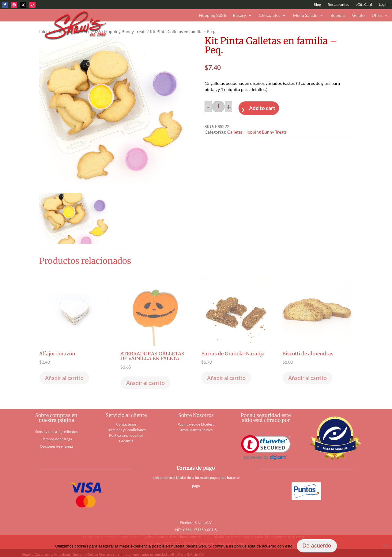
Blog (317, 5)
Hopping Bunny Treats (125, 31)
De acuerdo (317, 546)
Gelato (358, 15)
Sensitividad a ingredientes (56, 432)
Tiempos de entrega (56, 439)
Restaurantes (338, 5)
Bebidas (338, 15)
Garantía (126, 441)
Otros (377, 15)
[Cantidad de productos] (218, 107)
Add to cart (262, 108)
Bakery (239, 15)
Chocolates (269, 15)
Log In (384, 5)
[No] (384, 546)
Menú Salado (305, 15)
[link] (266, 448)
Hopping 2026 (212, 15)
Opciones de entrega (56, 446)
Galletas (235, 132)
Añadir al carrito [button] (64, 378)
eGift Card (364, 5)
